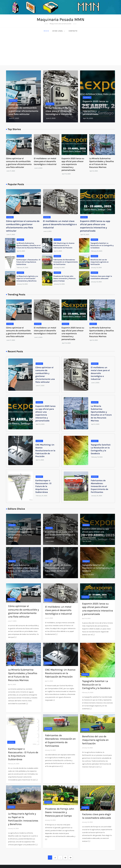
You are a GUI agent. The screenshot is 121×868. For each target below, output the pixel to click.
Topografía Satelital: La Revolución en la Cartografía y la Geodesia (102, 245)
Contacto (73, 31)
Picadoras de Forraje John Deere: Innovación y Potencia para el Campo (64, 278)
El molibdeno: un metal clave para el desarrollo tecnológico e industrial (59, 111)
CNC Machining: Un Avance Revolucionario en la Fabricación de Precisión (64, 245)
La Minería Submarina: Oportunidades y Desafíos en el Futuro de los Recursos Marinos (29, 245)
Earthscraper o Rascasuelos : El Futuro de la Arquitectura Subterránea (28, 262)
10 (66, 857)
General (13, 101)
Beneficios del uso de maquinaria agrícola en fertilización (100, 262)
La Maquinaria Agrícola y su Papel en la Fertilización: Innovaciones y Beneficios (27, 278)
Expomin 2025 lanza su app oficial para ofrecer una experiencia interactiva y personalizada (96, 108)
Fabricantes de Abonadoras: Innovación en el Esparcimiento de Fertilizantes (66, 262)
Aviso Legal (59, 31)
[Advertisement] (60, 50)
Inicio (46, 31)
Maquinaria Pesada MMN (60, 19)
